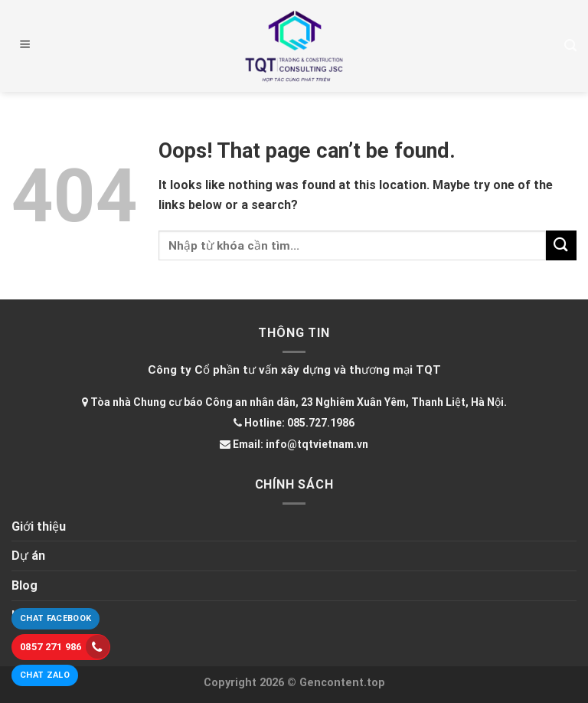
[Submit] (561, 245)
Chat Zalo (45, 675)
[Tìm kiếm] (570, 46)
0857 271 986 (65, 647)
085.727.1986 (321, 423)
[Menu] (25, 46)
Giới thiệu (39, 526)
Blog (24, 585)
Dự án (28, 556)
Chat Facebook (56, 618)
